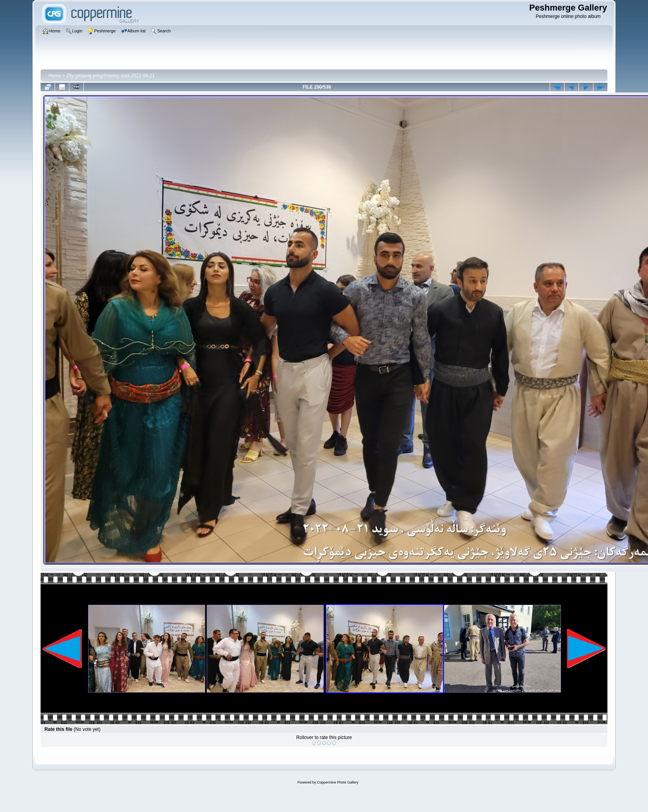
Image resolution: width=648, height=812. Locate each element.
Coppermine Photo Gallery (337, 782)
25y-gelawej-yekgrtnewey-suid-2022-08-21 (111, 76)
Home (55, 76)
